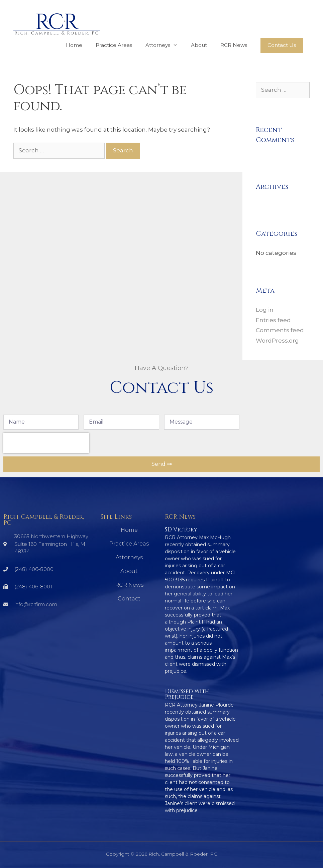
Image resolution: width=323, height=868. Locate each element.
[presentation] (46, 443)
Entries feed (273, 320)
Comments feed (280, 330)
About (199, 45)
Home (74, 45)
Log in (265, 310)
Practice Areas (114, 45)
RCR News (234, 45)
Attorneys (165, 45)
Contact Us (282, 45)
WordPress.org (277, 341)
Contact (129, 599)
